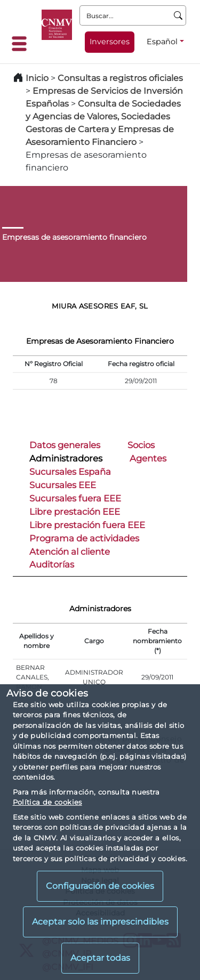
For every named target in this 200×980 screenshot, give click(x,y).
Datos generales (65, 445)
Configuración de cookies (100, 886)
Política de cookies (47, 802)
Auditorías (52, 564)
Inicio (37, 78)
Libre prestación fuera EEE (87, 525)
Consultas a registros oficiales (120, 78)
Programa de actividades (84, 538)
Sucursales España (70, 472)
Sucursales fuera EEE (75, 498)
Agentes (148, 458)
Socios (141, 445)
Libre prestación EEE (75, 512)
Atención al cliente (70, 552)
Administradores (66, 458)
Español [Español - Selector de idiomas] (162, 42)
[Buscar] (178, 15)
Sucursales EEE (63, 485)
